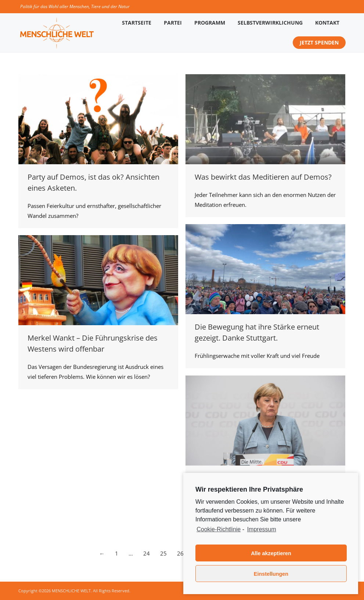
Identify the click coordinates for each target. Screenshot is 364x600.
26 (180, 553)
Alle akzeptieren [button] (271, 553)
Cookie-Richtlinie (219, 529)
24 (147, 553)
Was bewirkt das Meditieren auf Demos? (263, 177)
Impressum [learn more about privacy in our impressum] (262, 529)
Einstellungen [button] (271, 574)
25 (163, 553)
